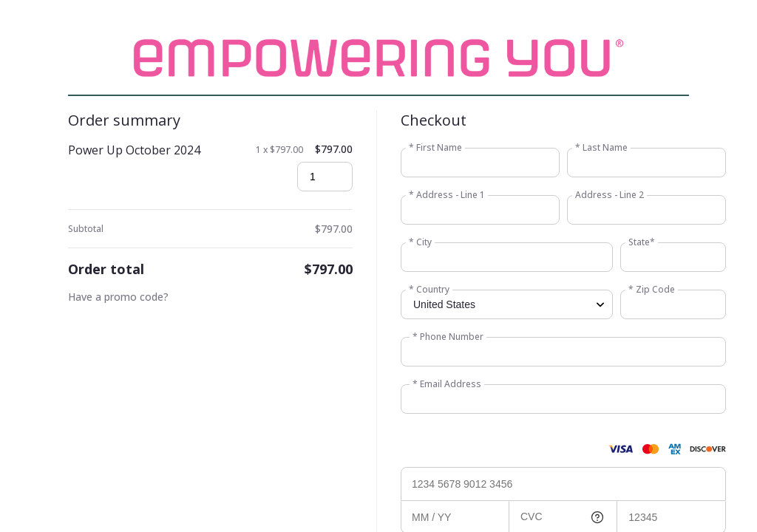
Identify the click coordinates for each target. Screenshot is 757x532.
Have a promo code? (118, 297)
